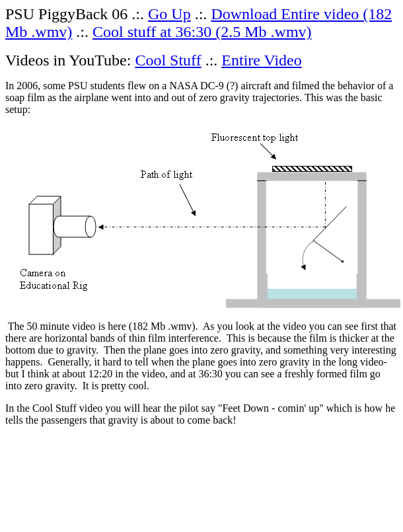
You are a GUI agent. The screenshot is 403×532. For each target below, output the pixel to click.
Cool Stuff (168, 60)
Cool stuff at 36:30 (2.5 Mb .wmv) (202, 32)
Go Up (169, 14)
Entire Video (261, 60)
